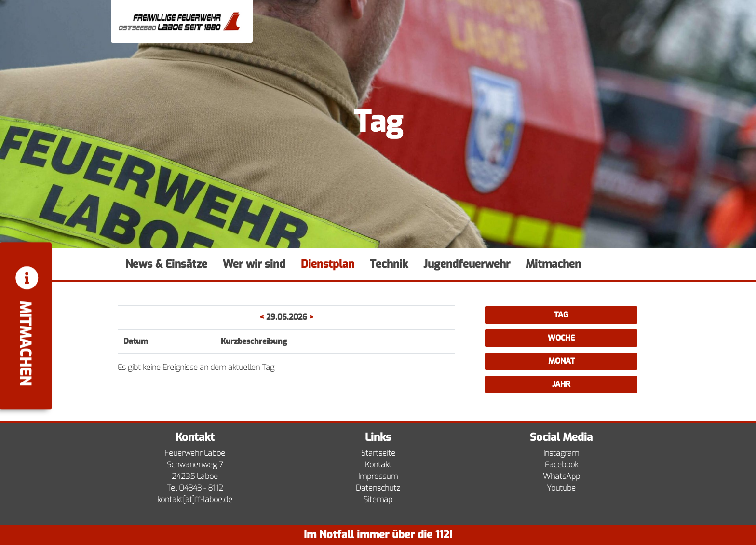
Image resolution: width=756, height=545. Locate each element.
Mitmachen (553, 264)
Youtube (561, 488)
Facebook (561, 465)
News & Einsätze (166, 264)
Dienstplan (328, 264)
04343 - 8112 (201, 488)
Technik (389, 264)
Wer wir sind (254, 264)
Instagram (561, 453)
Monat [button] (561, 361)
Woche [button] (561, 338)
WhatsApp (561, 476)
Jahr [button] (561, 384)
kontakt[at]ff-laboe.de (195, 499)
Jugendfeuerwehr (467, 264)
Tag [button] (561, 315)
